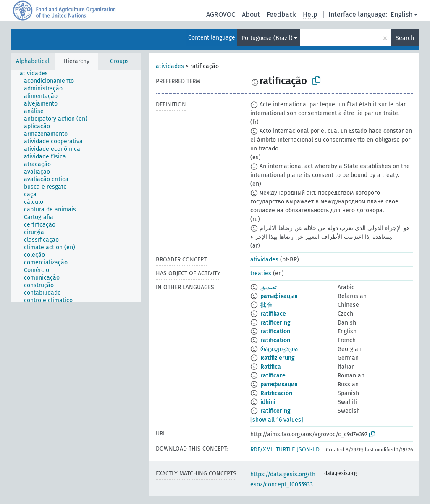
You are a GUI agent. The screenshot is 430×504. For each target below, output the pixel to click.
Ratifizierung (278, 358)
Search (405, 38)
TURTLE (285, 450)
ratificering (275, 323)
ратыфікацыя (279, 296)
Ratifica (271, 367)
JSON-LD (308, 450)
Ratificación (276, 393)
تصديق (269, 287)
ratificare (273, 376)
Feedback (281, 15)
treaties (261, 273)
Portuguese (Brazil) (267, 38)
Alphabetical (33, 61)
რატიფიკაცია (279, 349)
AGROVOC (221, 15)
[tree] (76, 186)
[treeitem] (37, 74)
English (401, 15)
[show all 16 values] (277, 420)
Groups (119, 61)
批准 (266, 305)
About (251, 15)
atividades (170, 66)
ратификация (279, 384)
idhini (268, 402)
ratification (275, 331)
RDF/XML (262, 450)
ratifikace (273, 314)
